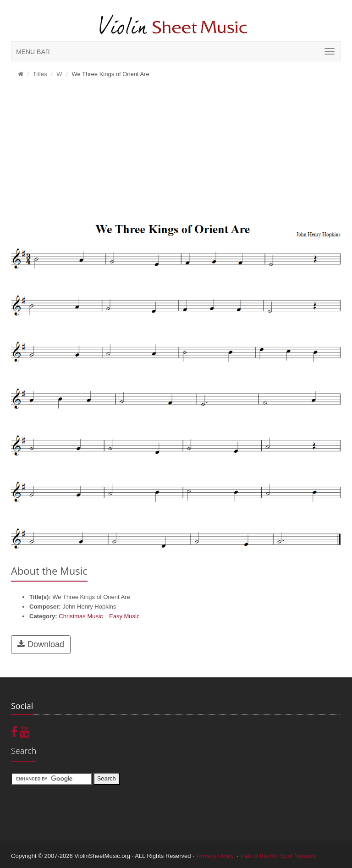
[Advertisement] (176, 152)
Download (41, 644)
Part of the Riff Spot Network (278, 856)
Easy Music (124, 616)
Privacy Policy (215, 856)
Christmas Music (81, 616)
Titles (40, 74)
